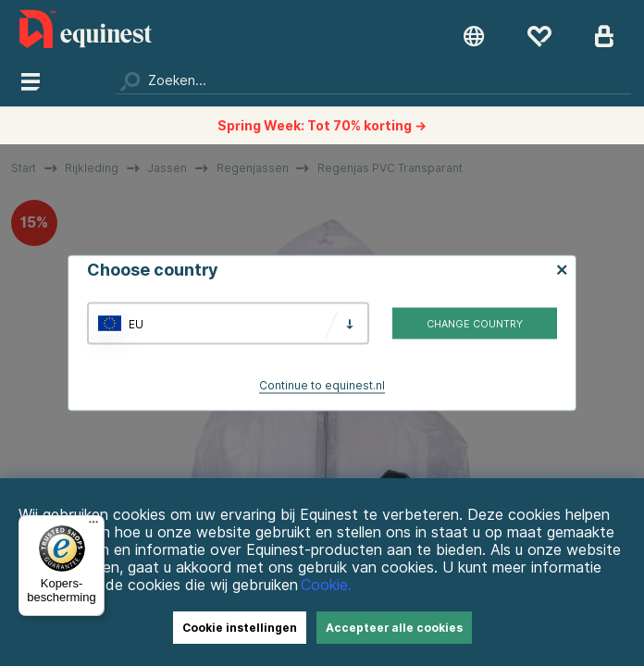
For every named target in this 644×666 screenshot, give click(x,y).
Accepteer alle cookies (394, 628)
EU (136, 323)
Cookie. (326, 585)
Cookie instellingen (240, 628)
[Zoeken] (373, 80)
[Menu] (93, 526)
